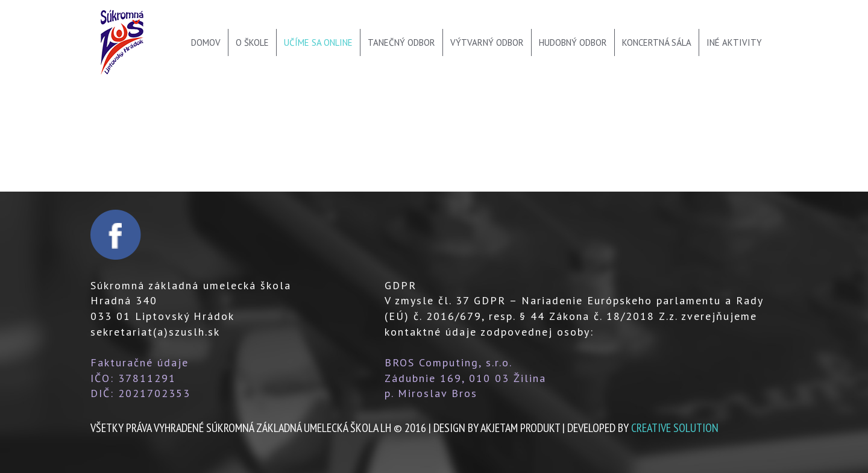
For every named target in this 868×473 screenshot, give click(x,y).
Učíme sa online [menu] (318, 42)
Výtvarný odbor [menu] (487, 42)
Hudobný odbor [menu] (573, 42)
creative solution (675, 428)
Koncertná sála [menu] (657, 42)
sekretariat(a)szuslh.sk (155, 332)
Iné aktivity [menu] (734, 42)
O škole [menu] (252, 42)
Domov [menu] (206, 42)
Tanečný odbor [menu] (401, 42)
